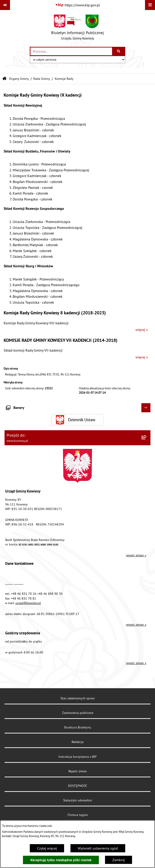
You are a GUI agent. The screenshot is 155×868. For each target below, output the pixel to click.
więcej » (142, 330)
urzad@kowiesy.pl (28, 603)
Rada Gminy (42, 79)
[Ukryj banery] (146, 408)
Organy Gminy (19, 79)
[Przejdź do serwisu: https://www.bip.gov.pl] (77, 5)
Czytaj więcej (47, 848)
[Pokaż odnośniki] (5, 5)
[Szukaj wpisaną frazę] (119, 51)
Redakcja (78, 742)
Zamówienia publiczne (78, 713)
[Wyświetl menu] (150, 5)
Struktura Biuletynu (77, 727)
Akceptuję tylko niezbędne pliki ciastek (61, 860)
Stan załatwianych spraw (77, 698)
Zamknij (119, 860)
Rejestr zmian (78, 771)
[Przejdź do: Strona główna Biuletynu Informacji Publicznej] (4, 79)
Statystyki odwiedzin (78, 800)
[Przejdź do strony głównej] (77, 28)
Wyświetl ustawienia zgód (98, 848)
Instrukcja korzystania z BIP (77, 757)
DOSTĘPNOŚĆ (77, 786)
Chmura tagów (78, 815)
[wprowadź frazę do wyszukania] (71, 51)
